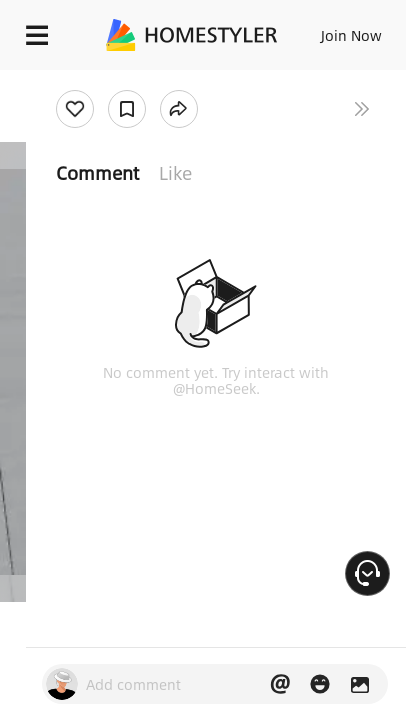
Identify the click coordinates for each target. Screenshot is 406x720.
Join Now (351, 35)
